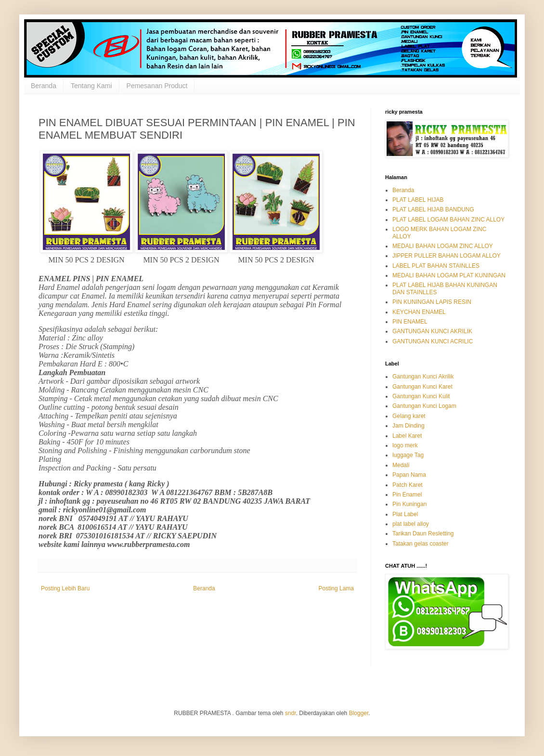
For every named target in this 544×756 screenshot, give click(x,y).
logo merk (405, 445)
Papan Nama (409, 475)
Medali (401, 465)
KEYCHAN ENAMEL (419, 312)
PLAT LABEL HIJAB (418, 200)
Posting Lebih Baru (65, 588)
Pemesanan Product (157, 86)
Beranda (44, 86)
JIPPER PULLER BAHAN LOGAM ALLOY (447, 256)
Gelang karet (409, 416)
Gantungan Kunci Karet (422, 387)
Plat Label (405, 514)
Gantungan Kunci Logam (424, 406)
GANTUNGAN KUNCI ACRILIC (433, 341)
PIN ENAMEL (410, 322)
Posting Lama (336, 588)
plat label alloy (411, 524)
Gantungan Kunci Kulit (421, 396)
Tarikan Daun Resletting (423, 534)
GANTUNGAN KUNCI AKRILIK (432, 331)
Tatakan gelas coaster (421, 544)
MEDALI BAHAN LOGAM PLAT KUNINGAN (449, 275)
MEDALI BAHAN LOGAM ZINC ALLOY (443, 246)
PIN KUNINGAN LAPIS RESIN (432, 302)
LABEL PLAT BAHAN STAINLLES (436, 266)
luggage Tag (408, 455)
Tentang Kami (91, 86)
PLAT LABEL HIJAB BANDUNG (433, 209)
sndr (291, 713)
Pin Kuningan (409, 504)
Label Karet (407, 436)
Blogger (359, 713)
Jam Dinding (408, 426)
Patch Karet (408, 485)
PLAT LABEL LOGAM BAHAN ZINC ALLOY (448, 220)
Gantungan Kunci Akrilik (423, 377)
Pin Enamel (407, 495)
